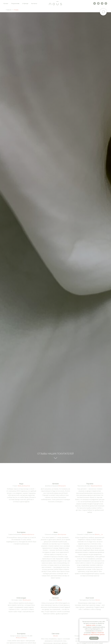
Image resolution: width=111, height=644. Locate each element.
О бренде (25, 3)
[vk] (95, 3)
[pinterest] (106, 3)
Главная (8, 10)
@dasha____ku (99, 534)
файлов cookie (91, 625)
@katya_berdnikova (21, 638)
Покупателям (15, 3)
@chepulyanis (62, 486)
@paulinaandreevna (97, 486)
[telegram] (102, 3)
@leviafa (56, 636)
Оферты (94, 633)
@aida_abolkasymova (24, 486)
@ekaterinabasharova (28, 534)
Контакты (34, 3)
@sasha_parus (27, 600)
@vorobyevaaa (62, 534)
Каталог (6, 3)
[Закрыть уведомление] (107, 620)
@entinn (98, 600)
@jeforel (60, 600)
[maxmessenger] (98, 3)
